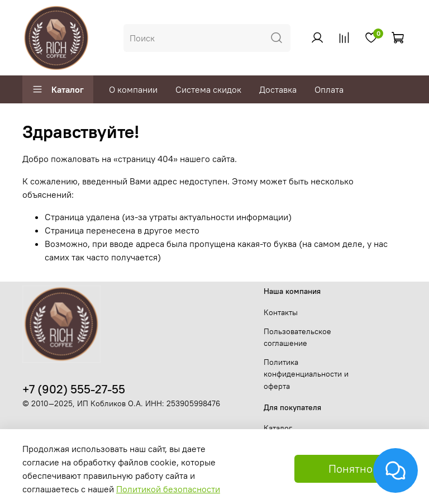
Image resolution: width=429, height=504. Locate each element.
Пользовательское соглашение (297, 337)
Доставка (278, 89)
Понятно (351, 469)
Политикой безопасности (168, 489)
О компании (133, 89)
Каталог (58, 89)
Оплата (329, 89)
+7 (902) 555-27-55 (74, 389)
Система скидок (208, 89)
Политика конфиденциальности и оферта (306, 374)
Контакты (281, 312)
